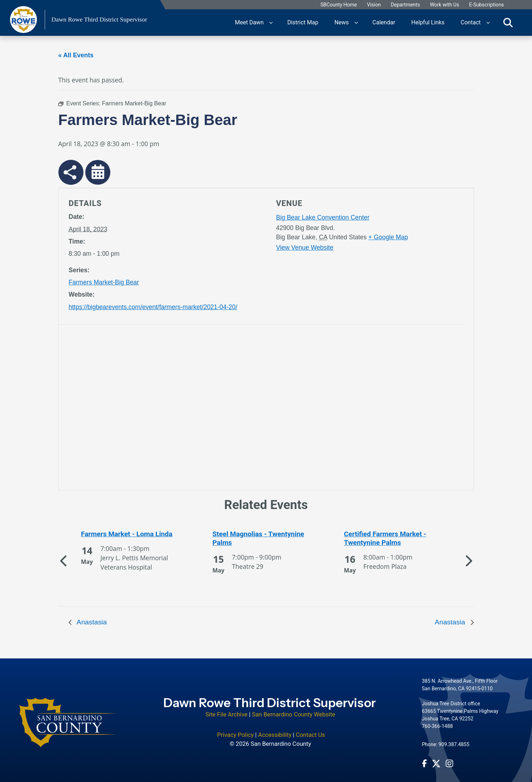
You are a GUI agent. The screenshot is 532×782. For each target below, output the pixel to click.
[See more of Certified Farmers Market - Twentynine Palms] (398, 538)
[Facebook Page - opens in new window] (425, 759)
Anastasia (91, 622)
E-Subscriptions (487, 5)
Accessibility (275, 730)
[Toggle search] (508, 23)
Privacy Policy (235, 730)
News (341, 22)
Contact (471, 22)
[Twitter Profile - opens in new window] (436, 759)
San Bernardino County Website (293, 710)
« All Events (76, 55)
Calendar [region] (384, 22)
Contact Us (311, 730)
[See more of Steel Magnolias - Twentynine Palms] (266, 538)
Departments (406, 5)
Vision (374, 5)
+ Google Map (388, 237)
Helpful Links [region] (428, 22)
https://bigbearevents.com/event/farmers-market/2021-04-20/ (153, 307)
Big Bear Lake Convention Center (323, 217)
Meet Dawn (249, 22)
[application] (165, 409)
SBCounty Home (339, 5)
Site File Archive (227, 710)
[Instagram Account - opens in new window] (449, 759)
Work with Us (445, 5)
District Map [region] (303, 22)
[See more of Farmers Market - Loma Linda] (135, 534)
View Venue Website (305, 248)
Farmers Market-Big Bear (104, 282)
